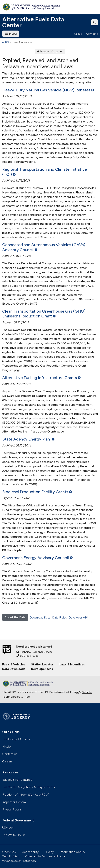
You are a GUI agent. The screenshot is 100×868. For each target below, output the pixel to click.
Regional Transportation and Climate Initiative (45, 172)
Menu (11, 34)
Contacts (92, 34)
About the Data (15, 617)
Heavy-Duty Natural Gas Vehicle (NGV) (48, 90)
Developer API (78, 617)
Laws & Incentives (72, 664)
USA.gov (8, 828)
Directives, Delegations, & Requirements (29, 787)
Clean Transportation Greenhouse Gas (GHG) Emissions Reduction (44, 314)
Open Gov (9, 852)
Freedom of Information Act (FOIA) (26, 795)
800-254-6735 (27, 656)
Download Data (40, 617)
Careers (7, 761)
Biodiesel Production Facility (37, 492)
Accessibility (30, 852)
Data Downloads (14, 669)
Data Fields (60, 617)
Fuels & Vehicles (14, 664)
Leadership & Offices (16, 739)
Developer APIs (42, 669)
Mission (7, 747)
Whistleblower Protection (19, 861)
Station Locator (42, 664)
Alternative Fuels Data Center (33, 22)
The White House (14, 835)
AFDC (5, 42)
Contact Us (10, 754)
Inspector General (14, 802)
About (78, 34)
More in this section (50, 51)
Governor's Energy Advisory (37, 558)
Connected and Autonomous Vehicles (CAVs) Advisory (44, 247)
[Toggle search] (95, 22)
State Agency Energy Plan (28, 439)
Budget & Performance (17, 780)
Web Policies (11, 856)
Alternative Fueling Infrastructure (41, 378)
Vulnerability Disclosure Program (46, 856)
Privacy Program (13, 809)
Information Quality (72, 852)
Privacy (49, 852)
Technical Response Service (34, 652)
